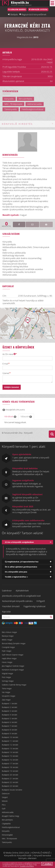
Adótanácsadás (8, 812)
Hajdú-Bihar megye (9, 658)
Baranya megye (8, 636)
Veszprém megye (9, 696)
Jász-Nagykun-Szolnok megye (13, 666)
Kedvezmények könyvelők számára (17, 601)
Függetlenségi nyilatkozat (34, 606)
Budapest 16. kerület (10, 760)
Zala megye (6, 700)
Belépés (14, 14)
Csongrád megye (8, 647)
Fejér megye (7, 651)
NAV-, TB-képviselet (9, 839)
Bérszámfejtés (7, 820)
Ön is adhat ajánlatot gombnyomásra (21, 567)
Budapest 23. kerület (10, 786)
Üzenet (6, 373)
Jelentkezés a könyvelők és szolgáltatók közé (21, 596)
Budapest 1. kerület (10, 703)
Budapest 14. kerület (10, 752)
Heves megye (7, 662)
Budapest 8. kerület (10, 730)
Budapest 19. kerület (10, 771)
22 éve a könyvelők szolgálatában (19, 542)
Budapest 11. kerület (10, 741)
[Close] (53, 124)
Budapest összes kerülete (12, 790)
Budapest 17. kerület (10, 764)
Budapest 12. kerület (10, 745)
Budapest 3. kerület (10, 711)
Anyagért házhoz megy (10, 816)
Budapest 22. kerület (10, 782)
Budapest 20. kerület (10, 775)
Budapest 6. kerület (10, 722)
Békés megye (7, 640)
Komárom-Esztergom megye (13, 670)
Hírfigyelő (41, 601)
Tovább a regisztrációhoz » (16, 577)
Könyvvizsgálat (7, 835)
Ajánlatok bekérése (18, 9)
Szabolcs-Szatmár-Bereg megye (14, 685)
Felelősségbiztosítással (11, 827)
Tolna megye (7, 688)
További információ (27, 866)
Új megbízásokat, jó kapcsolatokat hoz (22, 562)
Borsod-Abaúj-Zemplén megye (14, 643)
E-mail (5, 364)
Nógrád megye (7, 673)
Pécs (4, 805)
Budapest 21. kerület (10, 779)
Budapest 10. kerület (10, 737)
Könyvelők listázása (39, 9)
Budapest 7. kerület (10, 726)
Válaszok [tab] (26, 416)
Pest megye (6, 677)
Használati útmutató (11, 606)
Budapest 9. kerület (10, 733)
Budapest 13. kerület (10, 748)
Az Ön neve (9, 354)
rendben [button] (47, 864)
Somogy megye (8, 681)
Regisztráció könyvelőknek (34, 14)
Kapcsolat (6, 612)
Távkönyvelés (7, 842)
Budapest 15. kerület (10, 756)
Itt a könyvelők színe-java (16, 572)
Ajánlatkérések (22, 591)
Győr (4, 809)
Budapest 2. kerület (10, 707)
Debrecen (6, 794)
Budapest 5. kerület (10, 718)
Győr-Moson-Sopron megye (13, 655)
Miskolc (5, 801)
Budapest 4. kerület (10, 715)
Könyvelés (6, 831)
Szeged (5, 797)
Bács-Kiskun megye (9, 632)
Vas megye (6, 692)
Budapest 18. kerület (10, 767)
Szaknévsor (7, 591)
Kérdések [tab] (10, 416)
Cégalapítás (6, 824)
